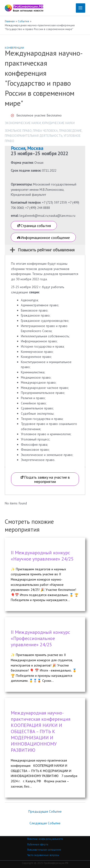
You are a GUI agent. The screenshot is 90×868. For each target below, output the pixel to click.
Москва (35, 148)
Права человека (45, 131)
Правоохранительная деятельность (34, 136)
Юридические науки (58, 123)
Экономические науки (23, 123)
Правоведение (70, 131)
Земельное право (18, 131)
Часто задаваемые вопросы (43, 855)
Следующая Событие (45, 823)
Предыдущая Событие (45, 811)
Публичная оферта (38, 844)
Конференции (14, 48)
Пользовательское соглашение (44, 850)
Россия (18, 148)
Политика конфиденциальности (45, 839)
